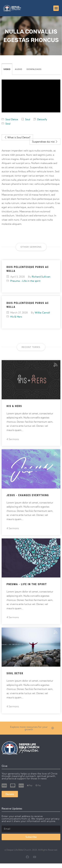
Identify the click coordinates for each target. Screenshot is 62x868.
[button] (56, 8)
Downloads (34, 69)
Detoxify (42, 119)
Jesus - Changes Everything (28, 495)
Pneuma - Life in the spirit (25, 281)
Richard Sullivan (41, 277)
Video (7, 69)
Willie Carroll (42, 313)
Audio (19, 69)
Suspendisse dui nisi (45, 142)
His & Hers (16, 317)
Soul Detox (12, 119)
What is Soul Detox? (17, 137)
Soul (28, 119)
